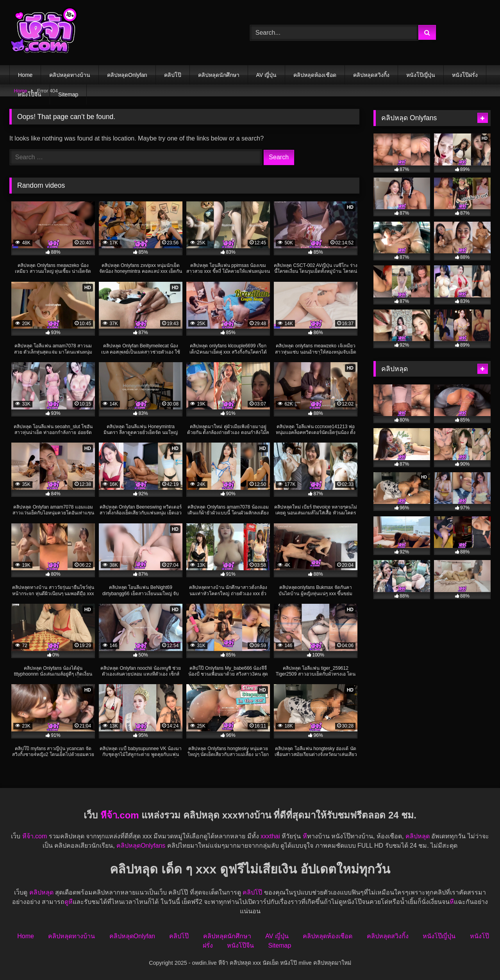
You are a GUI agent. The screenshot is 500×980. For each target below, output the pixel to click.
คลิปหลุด (418, 836)
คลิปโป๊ (173, 75)
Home (25, 75)
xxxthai (270, 836)
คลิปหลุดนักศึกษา (219, 75)
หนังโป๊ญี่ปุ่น (421, 75)
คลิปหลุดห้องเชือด (315, 75)
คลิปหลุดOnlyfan (127, 75)
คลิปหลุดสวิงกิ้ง (371, 75)
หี (305, 836)
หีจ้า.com (120, 815)
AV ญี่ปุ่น (267, 75)
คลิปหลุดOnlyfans (141, 846)
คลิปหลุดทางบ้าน (70, 75)
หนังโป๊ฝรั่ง (465, 75)
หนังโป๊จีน (29, 94)
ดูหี (69, 902)
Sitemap (68, 94)
